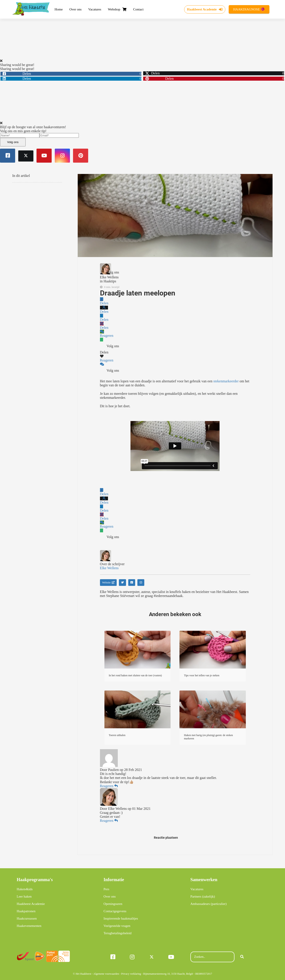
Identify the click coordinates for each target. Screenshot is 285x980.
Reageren (109, 786)
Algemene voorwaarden (106, 974)
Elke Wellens (109, 277)
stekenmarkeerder (226, 381)
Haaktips (110, 281)
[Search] (242, 957)
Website (108, 583)
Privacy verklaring (131, 974)
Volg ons (13, 142)
